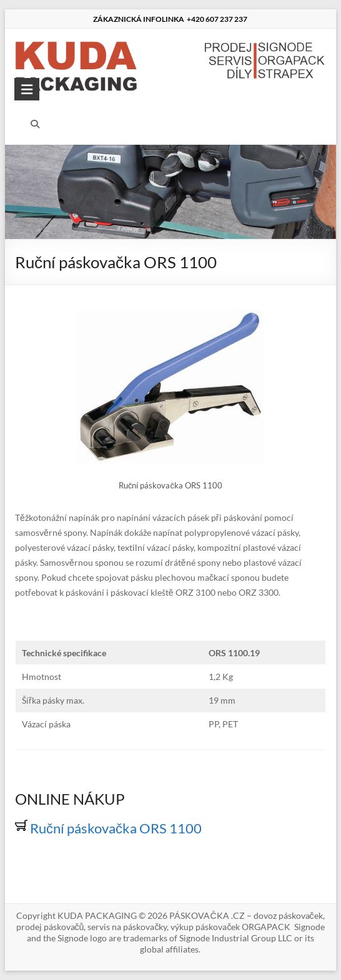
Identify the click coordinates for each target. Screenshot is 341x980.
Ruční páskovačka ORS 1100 (108, 828)
